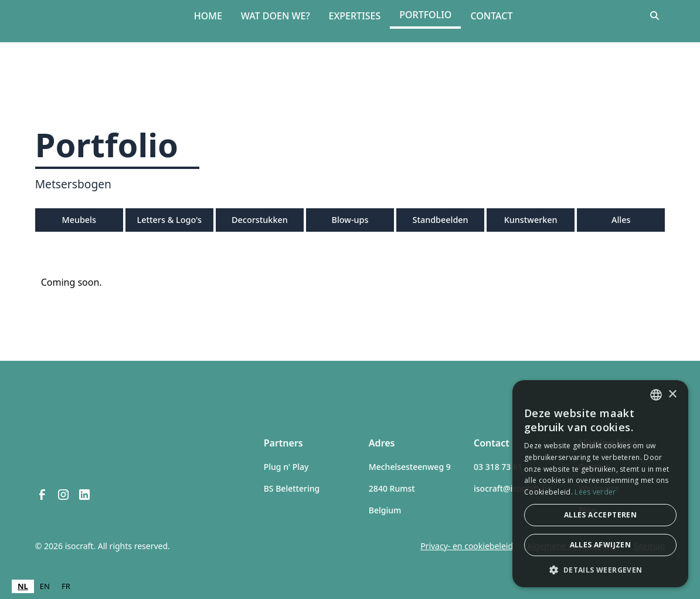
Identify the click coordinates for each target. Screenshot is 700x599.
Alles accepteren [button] (600, 515)
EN (45, 586)
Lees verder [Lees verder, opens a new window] (595, 492)
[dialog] (600, 484)
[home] (89, 16)
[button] (600, 570)
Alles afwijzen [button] (601, 545)
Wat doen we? (276, 16)
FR (66, 586)
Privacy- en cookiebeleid (467, 546)
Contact (491, 16)
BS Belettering (292, 488)
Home (208, 16)
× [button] (672, 395)
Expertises (355, 16)
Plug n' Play (286, 467)
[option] (45, 586)
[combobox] (23, 586)
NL (23, 586)
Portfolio (425, 15)
